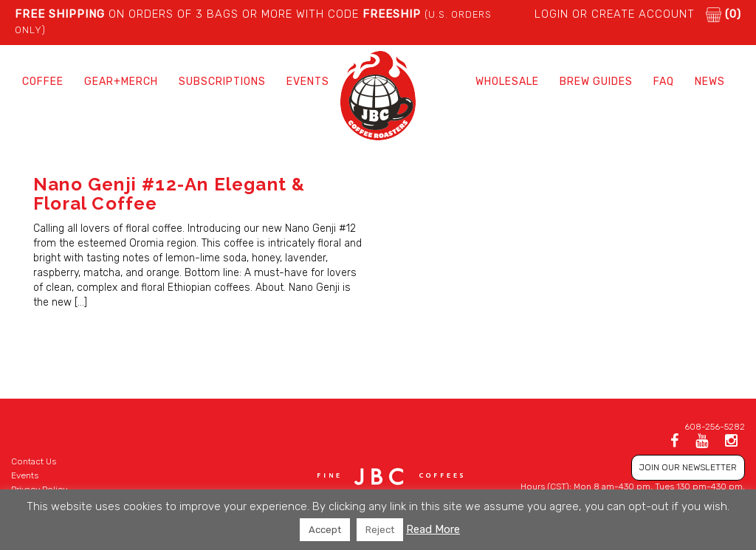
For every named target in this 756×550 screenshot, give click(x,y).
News (710, 82)
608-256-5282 (715, 427)
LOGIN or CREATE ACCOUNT (615, 14)
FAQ (664, 82)
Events (308, 82)
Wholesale (507, 82)
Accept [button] (325, 530)
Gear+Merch (121, 82)
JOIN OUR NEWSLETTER (688, 467)
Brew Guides (596, 82)
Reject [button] (380, 530)
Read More (433, 529)
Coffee (43, 82)
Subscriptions (222, 82)
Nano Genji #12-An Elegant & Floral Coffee (169, 194)
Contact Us (34, 461)
